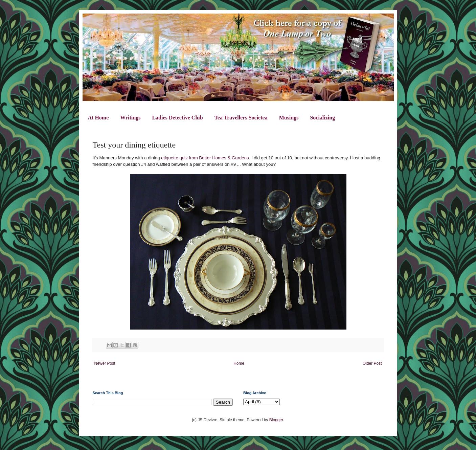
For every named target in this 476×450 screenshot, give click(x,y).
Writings (130, 118)
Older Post (372, 363)
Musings (289, 118)
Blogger (276, 420)
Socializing (322, 118)
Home (239, 363)
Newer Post (105, 363)
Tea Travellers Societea (241, 118)
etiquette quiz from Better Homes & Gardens (205, 158)
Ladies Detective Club (177, 118)
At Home (98, 118)
